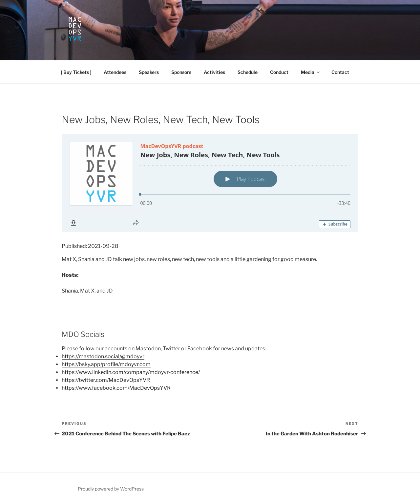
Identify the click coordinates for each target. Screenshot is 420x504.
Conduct (279, 72)
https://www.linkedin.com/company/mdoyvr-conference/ (131, 372)
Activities (214, 72)
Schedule (248, 72)
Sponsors (181, 72)
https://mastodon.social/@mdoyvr (103, 356)
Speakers (149, 72)
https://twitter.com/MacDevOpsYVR (106, 380)
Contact (340, 72)
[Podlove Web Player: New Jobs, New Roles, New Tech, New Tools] (210, 183)
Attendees (115, 72)
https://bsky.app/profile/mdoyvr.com (106, 364)
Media (311, 72)
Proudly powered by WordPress (111, 489)
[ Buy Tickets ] (76, 72)
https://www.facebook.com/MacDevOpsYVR (116, 388)
